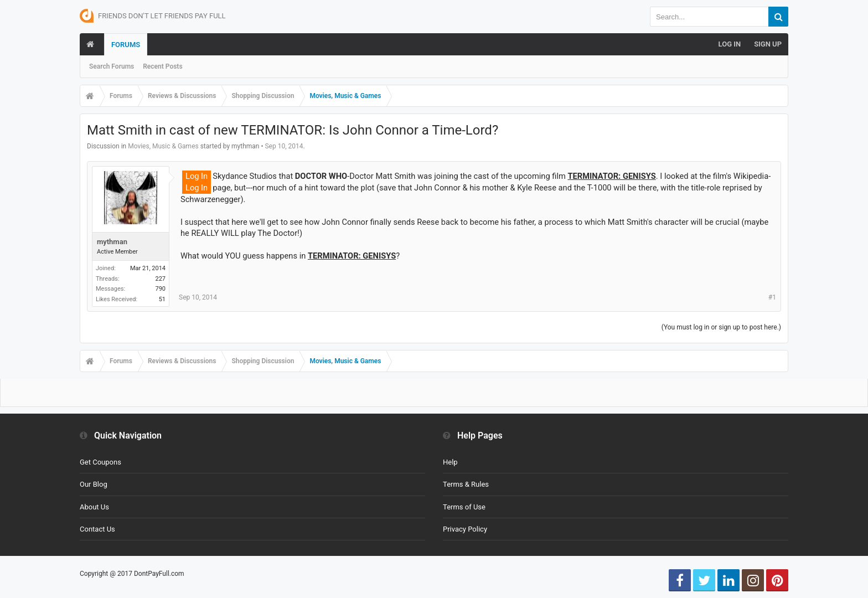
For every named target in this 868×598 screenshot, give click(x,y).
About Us (94, 507)
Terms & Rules (466, 484)
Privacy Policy (465, 529)
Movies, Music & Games (163, 146)
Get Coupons (100, 462)
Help (450, 462)
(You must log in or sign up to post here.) (721, 327)
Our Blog (94, 484)
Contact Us (97, 529)
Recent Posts (162, 66)
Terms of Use (464, 507)
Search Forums (112, 66)
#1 (772, 297)
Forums (126, 45)
